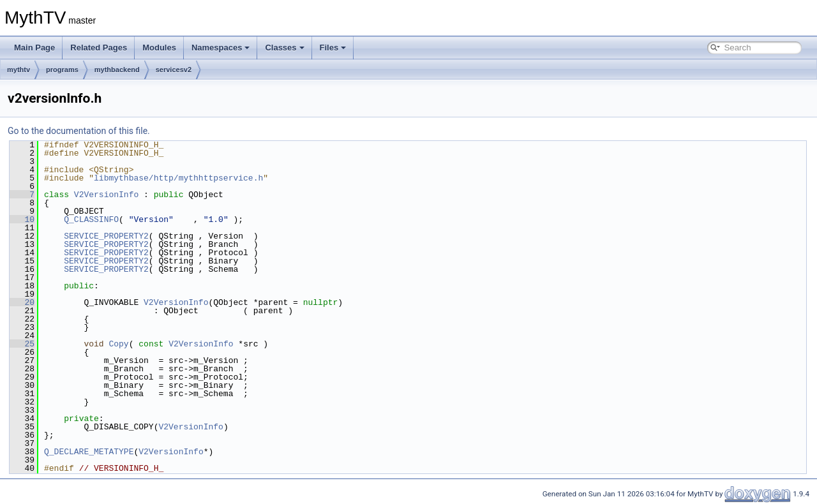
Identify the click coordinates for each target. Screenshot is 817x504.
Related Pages (99, 48)
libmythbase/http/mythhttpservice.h (178, 178)
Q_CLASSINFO (91, 219)
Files (333, 48)
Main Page (34, 48)
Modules (159, 48)
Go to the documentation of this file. (79, 131)
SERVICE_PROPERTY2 (106, 236)
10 (22, 219)
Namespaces (221, 48)
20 (22, 302)
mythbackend (117, 70)
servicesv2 (174, 70)
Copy (118, 344)
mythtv (19, 70)
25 (22, 344)
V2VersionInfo (106, 195)
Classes (284, 48)
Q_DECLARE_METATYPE (89, 452)
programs (62, 70)
